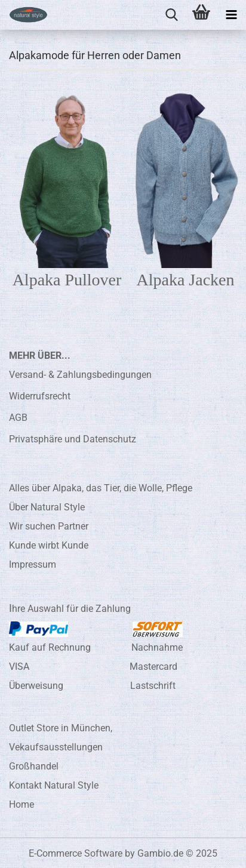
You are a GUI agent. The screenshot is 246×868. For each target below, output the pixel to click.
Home (21, 804)
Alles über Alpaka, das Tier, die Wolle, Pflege (101, 488)
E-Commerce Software (76, 853)
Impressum (33, 564)
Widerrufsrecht (40, 396)
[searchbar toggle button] (171, 15)
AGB (18, 418)
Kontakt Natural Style (54, 785)
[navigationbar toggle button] (231, 15)
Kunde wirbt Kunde (49, 545)
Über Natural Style (47, 507)
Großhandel (34, 766)
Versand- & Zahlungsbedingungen (80, 375)
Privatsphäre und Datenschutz (73, 439)
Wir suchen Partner (49, 526)
